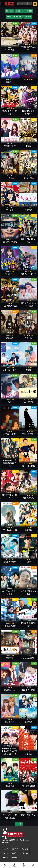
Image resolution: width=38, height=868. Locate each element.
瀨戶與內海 (10, 50)
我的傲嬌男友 (10, 690)
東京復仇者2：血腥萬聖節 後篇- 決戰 (10, 463)
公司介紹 (5, 857)
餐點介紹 (15, 849)
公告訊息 (5, 853)
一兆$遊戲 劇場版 (10, 306)
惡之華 (28, 562)
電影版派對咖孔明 (10, 242)
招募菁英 (25, 853)
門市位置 (25, 849)
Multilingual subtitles (14, 17)
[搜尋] (22, 4)
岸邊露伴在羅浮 (28, 434)
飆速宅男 (28, 530)
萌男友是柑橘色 (28, 466)
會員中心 (15, 857)
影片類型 (9, 11)
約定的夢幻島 (28, 498)
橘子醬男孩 (10, 722)
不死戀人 (10, 402)
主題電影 (29, 11)
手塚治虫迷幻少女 (10, 530)
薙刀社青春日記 (28, 786)
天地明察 (28, 210)
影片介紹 (5, 849)
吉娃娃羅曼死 (28, 658)
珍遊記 (28, 146)
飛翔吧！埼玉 (28, 178)
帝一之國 (10, 210)
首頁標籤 (28, 17)
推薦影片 (19, 11)
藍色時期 (10, 82)
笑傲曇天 (28, 754)
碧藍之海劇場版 (10, 562)
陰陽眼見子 (10, 274)
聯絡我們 (15, 853)
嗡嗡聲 (28, 370)
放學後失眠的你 (10, 434)
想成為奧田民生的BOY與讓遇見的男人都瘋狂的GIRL (10, 751)
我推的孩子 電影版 (28, 274)
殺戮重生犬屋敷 (10, 626)
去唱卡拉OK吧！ (10, 370)
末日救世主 (10, 178)
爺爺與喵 (10, 658)
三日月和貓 (28, 402)
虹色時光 (28, 722)
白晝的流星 (10, 786)
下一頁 (19, 824)
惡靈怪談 (10, 338)
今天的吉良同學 (10, 146)
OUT (28, 82)
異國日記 (28, 338)
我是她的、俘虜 (28, 690)
